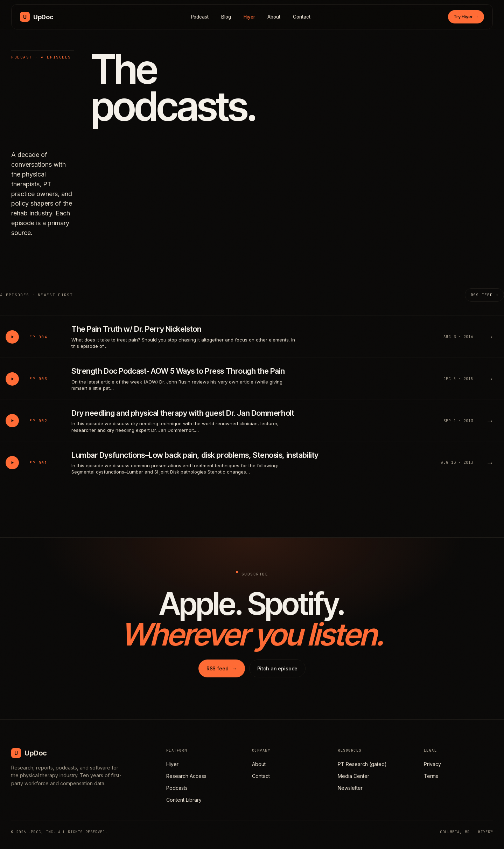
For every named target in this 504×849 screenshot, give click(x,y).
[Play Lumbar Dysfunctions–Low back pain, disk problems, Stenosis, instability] (12, 463)
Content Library (184, 800)
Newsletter (350, 788)
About (274, 17)
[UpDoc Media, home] (37, 17)
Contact (302, 17)
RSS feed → (484, 295)
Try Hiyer (466, 16)
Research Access (186, 776)
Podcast (200, 17)
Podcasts (177, 788)
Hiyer (249, 17)
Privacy (432, 764)
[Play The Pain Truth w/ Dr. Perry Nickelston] (12, 337)
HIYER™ (485, 832)
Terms (431, 776)
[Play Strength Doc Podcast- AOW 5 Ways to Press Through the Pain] (12, 379)
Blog (226, 17)
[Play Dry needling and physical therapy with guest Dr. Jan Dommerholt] (12, 421)
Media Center (353, 776)
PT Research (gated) (362, 764)
